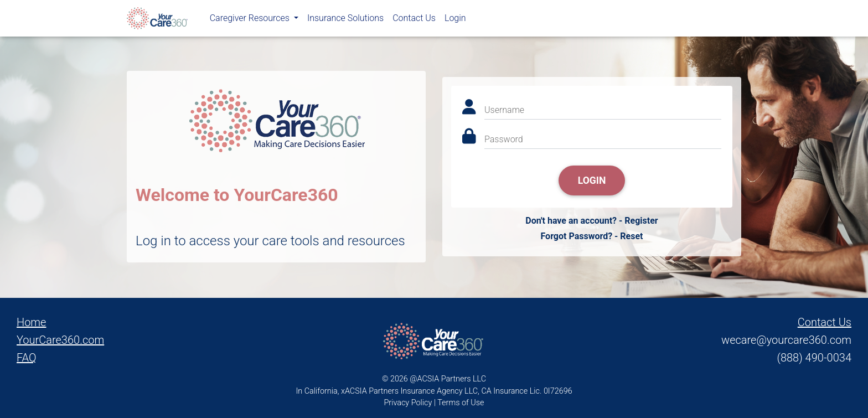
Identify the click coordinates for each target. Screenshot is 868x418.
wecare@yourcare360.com (786, 340)
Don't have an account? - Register (591, 221)
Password (504, 139)
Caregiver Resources (251, 20)
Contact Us (414, 20)
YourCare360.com (60, 340)
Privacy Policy (408, 403)
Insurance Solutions (345, 20)
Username (504, 110)
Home (31, 322)
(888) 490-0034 (814, 358)
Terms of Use (461, 403)
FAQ (27, 358)
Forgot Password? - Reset (591, 236)
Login (455, 20)
